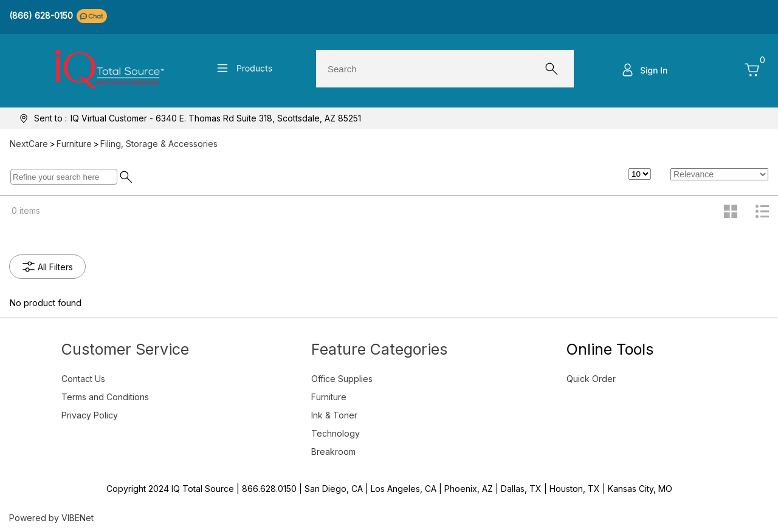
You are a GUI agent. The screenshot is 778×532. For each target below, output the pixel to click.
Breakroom (333, 452)
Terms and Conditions (105, 397)
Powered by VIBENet (51, 518)
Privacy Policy (90, 415)
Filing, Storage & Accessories (159, 144)
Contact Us (83, 379)
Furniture (74, 144)
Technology (336, 433)
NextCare (29, 144)
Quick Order (591, 379)
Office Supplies (342, 379)
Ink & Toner (334, 415)
